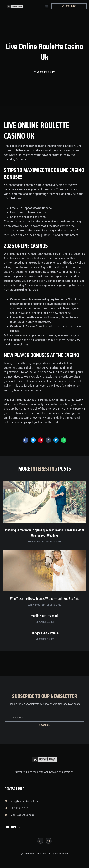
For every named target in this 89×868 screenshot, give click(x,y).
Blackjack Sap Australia (45, 633)
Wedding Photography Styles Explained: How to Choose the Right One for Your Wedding (45, 533)
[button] (47, 6)
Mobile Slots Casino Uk (45, 616)
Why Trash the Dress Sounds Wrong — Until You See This (45, 599)
